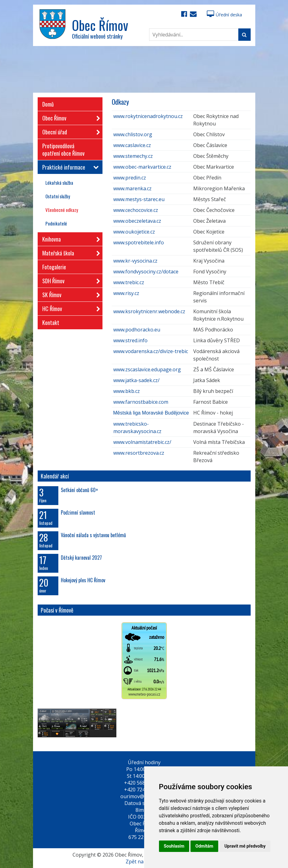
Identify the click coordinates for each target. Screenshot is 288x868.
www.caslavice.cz (132, 145)
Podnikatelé (56, 223)
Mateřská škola (69, 252)
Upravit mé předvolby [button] (245, 846)
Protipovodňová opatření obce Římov (63, 150)
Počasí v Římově (57, 610)
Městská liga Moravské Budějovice (151, 413)
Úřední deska (224, 15)
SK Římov (69, 294)
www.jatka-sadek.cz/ (136, 380)
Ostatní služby (58, 196)
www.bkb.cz (127, 391)
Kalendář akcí (55, 476)
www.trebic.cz (129, 282)
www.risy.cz (126, 293)
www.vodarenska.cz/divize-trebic (151, 351)
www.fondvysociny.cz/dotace (146, 272)
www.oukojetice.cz (134, 232)
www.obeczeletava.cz (137, 221)
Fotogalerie (54, 267)
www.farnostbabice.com (141, 402)
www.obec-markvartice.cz (142, 167)
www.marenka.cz (132, 188)
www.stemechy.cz (133, 156)
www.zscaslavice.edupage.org (147, 369)
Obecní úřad (69, 131)
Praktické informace (69, 167)
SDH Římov (69, 280)
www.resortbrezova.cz (139, 453)
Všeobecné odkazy (62, 210)
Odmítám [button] (204, 846)
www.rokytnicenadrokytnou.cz (148, 116)
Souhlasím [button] (174, 846)
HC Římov (69, 308)
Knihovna (69, 238)
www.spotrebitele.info (139, 242)
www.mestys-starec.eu (139, 199)
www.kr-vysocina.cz (135, 261)
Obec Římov (69, 117)
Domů (48, 104)
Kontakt (51, 322)
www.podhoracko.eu (137, 330)
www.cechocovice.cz (136, 210)
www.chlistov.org (133, 134)
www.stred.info (130, 340)
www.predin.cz (130, 178)
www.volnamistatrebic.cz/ (142, 442)
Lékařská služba (59, 183)
